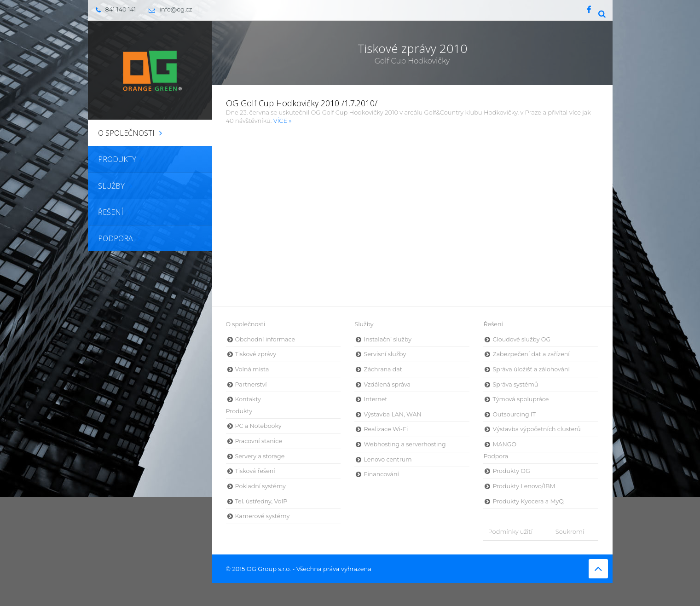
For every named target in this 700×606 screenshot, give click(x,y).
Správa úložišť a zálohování (531, 369)
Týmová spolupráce (521, 399)
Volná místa (252, 369)
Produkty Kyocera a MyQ (528, 501)
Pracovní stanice (259, 441)
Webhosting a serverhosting (405, 444)
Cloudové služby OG (521, 339)
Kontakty (248, 399)
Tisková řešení (255, 471)
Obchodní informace (265, 339)
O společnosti (246, 324)
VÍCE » (283, 121)
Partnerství (251, 384)
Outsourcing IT (514, 414)
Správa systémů (515, 384)
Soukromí (570, 531)
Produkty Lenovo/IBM (524, 486)
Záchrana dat (383, 369)
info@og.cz (168, 9)
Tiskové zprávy (256, 354)
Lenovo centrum (388, 459)
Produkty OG (511, 471)
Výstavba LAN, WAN (392, 414)
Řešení (493, 324)
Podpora (496, 456)
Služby (364, 324)
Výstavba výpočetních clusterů (536, 429)
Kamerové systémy (263, 516)
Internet (375, 399)
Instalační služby (387, 339)
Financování (381, 474)
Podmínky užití (510, 531)
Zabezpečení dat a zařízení (531, 354)
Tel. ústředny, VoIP (261, 501)
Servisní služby (385, 354)
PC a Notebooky (258, 426)
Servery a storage (260, 456)
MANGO (504, 444)
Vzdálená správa (387, 384)
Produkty (239, 411)
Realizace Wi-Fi (386, 429)
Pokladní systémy (260, 486)
